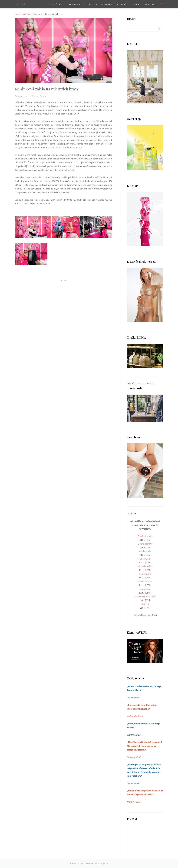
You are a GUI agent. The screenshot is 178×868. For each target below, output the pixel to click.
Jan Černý (145, 604)
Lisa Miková (145, 589)
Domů (17, 14)
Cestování (107, 4)
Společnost (56, 4)
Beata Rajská (145, 574)
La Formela (145, 559)
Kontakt (150, 4)
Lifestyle (90, 4)
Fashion (74, 4)
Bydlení (122, 4)
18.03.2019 (21, 96)
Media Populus (102, 863)
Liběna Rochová (145, 544)
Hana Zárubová (145, 581)
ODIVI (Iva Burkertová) (145, 596)
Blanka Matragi (145, 536)
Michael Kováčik (145, 566)
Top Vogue (21, 4)
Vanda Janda (145, 551)
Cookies (136, 4)
